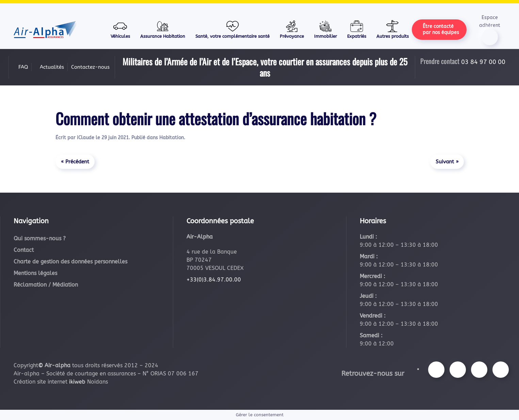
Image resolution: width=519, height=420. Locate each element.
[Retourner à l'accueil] (46, 30)
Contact (24, 250)
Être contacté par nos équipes (441, 29)
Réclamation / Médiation (46, 285)
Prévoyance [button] (292, 29)
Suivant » (447, 162)
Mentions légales (35, 273)
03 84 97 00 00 (483, 62)
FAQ (23, 67)
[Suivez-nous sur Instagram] (458, 370)
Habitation (172, 138)
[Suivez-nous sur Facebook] (436, 370)
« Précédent (75, 162)
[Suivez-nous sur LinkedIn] (501, 370)
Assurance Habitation (163, 29)
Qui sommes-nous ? (40, 238)
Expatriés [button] (357, 29)
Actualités (52, 67)
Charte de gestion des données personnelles (70, 262)
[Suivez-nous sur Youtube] (479, 370)
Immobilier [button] (326, 29)
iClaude (86, 138)
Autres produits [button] (393, 29)
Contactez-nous (90, 67)
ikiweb (77, 382)
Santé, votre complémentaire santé (232, 29)
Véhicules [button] (120, 29)
